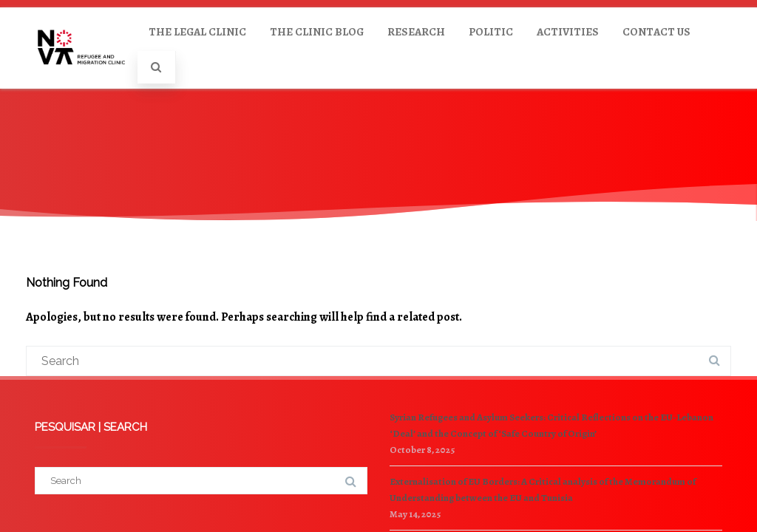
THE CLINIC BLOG (317, 32)
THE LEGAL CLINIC (197, 32)
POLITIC (491, 32)
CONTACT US (656, 32)
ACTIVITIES (568, 32)
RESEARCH (416, 32)
